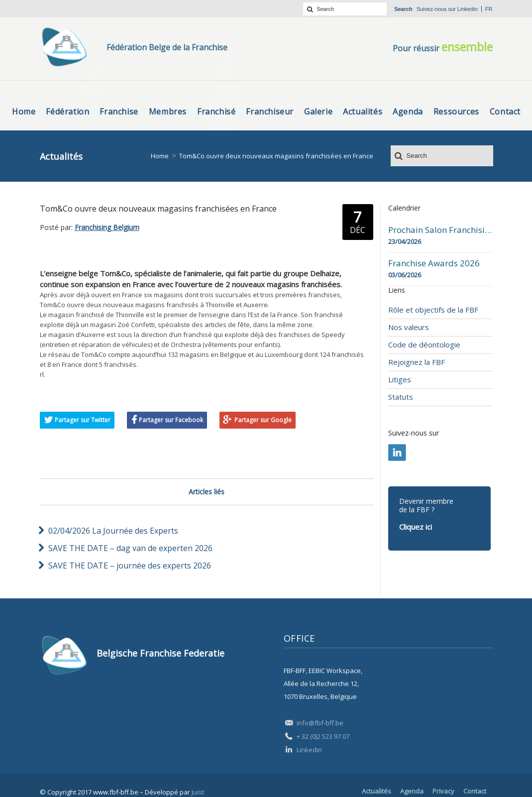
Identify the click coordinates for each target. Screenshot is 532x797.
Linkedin (468, 9)
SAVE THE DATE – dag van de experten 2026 (130, 548)
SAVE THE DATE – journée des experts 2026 (130, 566)
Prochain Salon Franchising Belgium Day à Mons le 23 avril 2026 (440, 230)
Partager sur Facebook (171, 420)
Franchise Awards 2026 (434, 263)
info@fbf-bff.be (320, 723)
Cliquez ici (416, 527)
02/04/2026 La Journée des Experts (113, 531)
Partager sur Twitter (83, 420)
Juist (198, 792)
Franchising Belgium (107, 227)
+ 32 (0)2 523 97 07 (323, 736)
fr (489, 9)
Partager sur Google (263, 420)
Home (160, 156)
